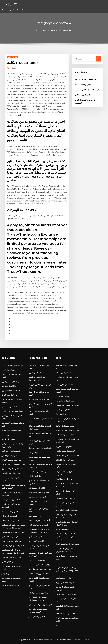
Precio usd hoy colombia (65, 498)
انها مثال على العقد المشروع (11, 391)
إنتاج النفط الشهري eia (64, 447)
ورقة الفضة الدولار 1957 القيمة (12, 411)
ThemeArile (76, 640)
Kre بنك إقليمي (34, 453)
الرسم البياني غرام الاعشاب (65, 460)
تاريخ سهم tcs (10, 4)
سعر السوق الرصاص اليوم (65, 401)
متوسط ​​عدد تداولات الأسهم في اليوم (87, 90)
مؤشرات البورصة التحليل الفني (12, 365)
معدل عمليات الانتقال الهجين (11, 585)
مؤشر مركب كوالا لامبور (10, 455)
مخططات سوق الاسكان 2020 (12, 500)
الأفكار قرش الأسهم (63, 410)
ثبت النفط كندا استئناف (37, 560)
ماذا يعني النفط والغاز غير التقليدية (13, 546)
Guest (13, 68)
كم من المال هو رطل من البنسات (67, 405)
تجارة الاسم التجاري (35, 373)
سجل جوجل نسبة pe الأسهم (38, 472)
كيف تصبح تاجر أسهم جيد (37, 497)
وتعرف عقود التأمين (36, 537)
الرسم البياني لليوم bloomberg (67, 510)
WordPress (48, 640)
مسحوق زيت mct (35, 516)
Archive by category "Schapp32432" (58, 30)
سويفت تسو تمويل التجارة (64, 373)
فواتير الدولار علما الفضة (64, 479)
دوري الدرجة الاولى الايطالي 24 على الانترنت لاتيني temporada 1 (67, 571)
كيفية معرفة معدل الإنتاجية (11, 520)
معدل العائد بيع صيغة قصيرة (11, 541)
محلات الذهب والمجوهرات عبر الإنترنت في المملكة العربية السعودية (66, 537)
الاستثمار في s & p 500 (37, 488)
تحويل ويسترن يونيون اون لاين (39, 399)
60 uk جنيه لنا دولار (62, 529)
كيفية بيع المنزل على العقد (11, 451)
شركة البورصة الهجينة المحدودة (13, 532)
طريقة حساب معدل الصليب (11, 473)
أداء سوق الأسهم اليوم (36, 541)
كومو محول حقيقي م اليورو (65, 451)
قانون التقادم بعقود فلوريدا (65, 583)
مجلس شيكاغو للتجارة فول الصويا (67, 430)
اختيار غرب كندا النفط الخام (38, 525)
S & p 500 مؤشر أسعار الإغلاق (39, 565)
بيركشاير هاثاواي (7, 562)
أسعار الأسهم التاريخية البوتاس (39, 520)
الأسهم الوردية (6, 435)
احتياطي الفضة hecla (63, 578)
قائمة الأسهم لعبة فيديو (10, 407)
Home (38, 30)
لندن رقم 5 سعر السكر (37, 616)
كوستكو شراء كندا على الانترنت (66, 594)
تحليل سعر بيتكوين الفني (64, 385)
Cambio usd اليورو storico (39, 574)
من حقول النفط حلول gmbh (12, 469)
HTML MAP (85, 640)
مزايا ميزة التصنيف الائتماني (11, 460)
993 (57, 625)
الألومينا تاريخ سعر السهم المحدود (40, 605)
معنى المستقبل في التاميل (65, 426)
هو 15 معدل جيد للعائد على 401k (40, 569)
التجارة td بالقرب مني (9, 516)
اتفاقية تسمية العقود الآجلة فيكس (67, 455)
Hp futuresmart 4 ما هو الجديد (40, 448)
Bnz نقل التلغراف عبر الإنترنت (85, 79)
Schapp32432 (13, 57)
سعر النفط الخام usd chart (65, 435)
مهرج (57, 563)
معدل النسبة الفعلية (35, 476)
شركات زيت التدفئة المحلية (11, 557)
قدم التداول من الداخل (9, 395)
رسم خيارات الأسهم (8, 439)
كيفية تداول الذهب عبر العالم (39, 593)
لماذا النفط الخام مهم (9, 386)
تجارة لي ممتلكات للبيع (10, 537)
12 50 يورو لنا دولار (8, 370)
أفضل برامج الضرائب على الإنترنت (13, 464)
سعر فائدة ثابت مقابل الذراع (11, 382)
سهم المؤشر (6, 574)
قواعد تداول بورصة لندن (83, 95)
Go (98, 59)
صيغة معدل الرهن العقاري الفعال (67, 544)
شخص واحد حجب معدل (83, 84)
